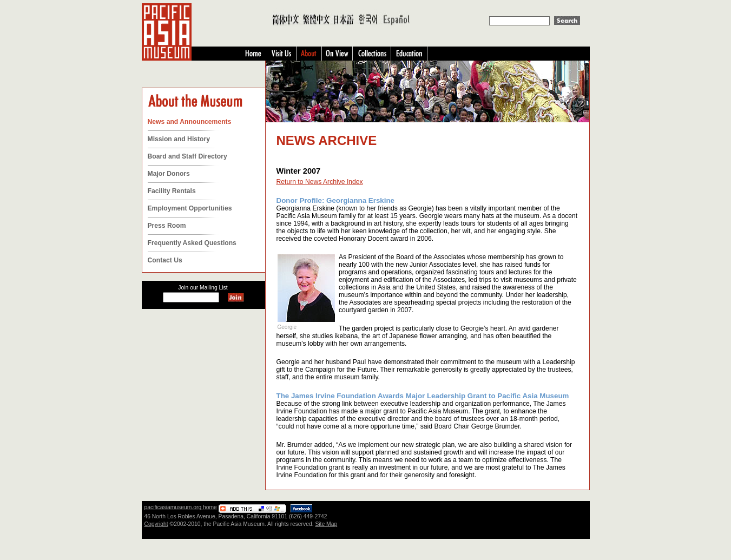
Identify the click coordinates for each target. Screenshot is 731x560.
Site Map (326, 524)
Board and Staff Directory (187, 156)
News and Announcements (190, 122)
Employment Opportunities (190, 208)
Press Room (167, 226)
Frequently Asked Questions (192, 243)
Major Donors (169, 174)
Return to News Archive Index (320, 182)
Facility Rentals (172, 191)
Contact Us (165, 260)
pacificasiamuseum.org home (181, 507)
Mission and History (179, 139)
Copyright (156, 524)
